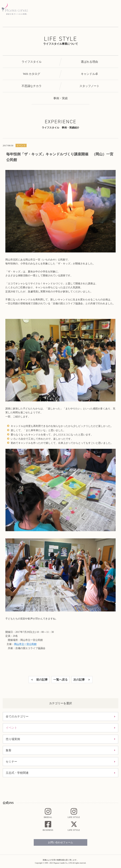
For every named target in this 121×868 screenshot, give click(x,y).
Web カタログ (32, 74)
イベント (11, 728)
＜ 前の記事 (39, 680)
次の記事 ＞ (82, 680)
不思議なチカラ (32, 86)
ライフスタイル (32, 62)
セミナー (11, 762)
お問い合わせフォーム (60, 842)
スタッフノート (89, 86)
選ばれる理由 (89, 62)
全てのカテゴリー (17, 716)
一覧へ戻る (60, 680)
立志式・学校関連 (17, 773)
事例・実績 (60, 98)
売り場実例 (13, 739)
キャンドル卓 (89, 74)
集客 (9, 750)
